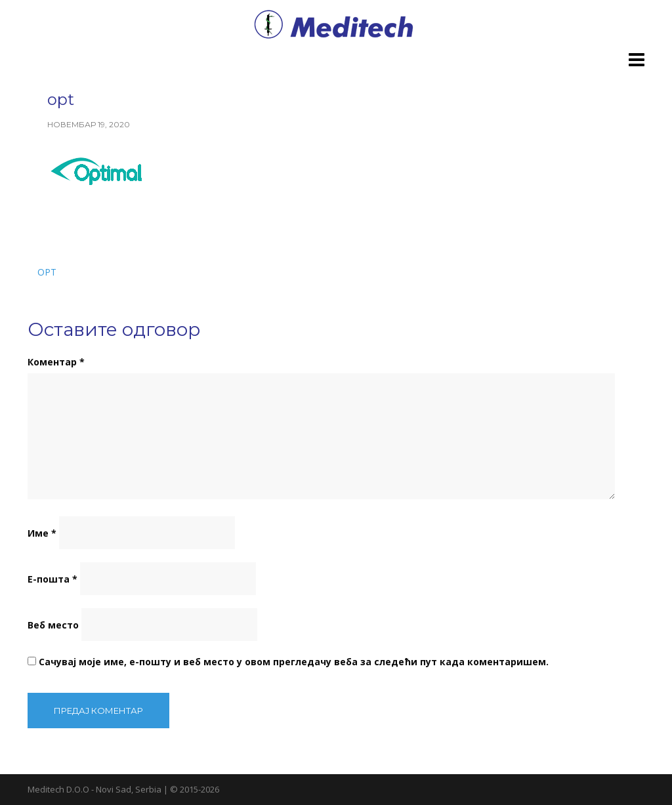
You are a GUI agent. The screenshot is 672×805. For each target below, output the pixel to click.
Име (42, 533)
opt (47, 272)
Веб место (53, 625)
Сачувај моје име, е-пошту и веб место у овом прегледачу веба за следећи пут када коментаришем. (294, 662)
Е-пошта (52, 579)
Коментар (56, 362)
